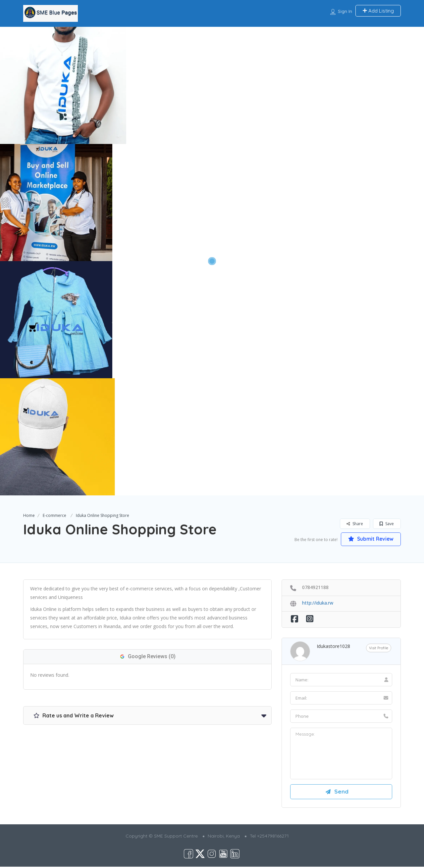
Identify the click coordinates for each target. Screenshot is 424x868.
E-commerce (54, 515)
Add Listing (378, 11)
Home (29, 515)
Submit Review (370, 539)
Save (387, 524)
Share (355, 524)
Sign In (345, 11)
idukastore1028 (333, 646)
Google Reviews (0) (147, 657)
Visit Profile (379, 648)
